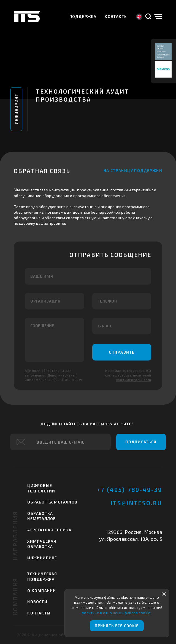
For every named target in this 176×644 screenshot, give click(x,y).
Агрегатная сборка (49, 530)
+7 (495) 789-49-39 (130, 490)
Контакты (116, 16)
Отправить (122, 352)
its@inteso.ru (136, 503)
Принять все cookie (117, 626)
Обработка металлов (52, 502)
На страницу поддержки (133, 170)
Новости (37, 602)
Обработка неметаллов (42, 516)
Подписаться (141, 442)
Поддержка (83, 16)
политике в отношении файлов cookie (116, 613)
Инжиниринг (16, 109)
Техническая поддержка (42, 577)
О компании (42, 591)
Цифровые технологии (41, 488)
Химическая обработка (42, 544)
